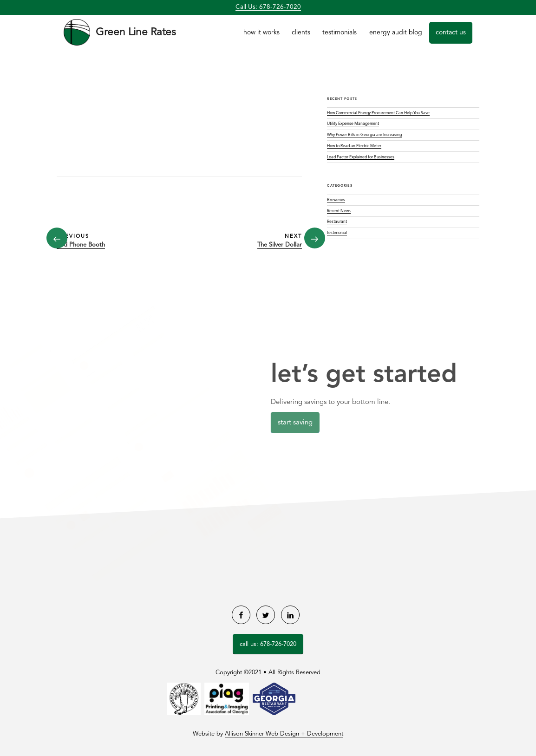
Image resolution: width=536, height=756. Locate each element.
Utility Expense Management (353, 124)
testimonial (337, 233)
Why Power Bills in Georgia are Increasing (364, 135)
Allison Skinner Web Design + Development (284, 734)
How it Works (261, 33)
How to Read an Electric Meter (354, 146)
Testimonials (340, 33)
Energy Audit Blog (396, 33)
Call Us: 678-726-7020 (268, 7)
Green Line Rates (136, 33)
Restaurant (337, 222)
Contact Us (451, 33)
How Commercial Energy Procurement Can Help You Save (378, 113)
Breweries (336, 200)
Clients (301, 33)
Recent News (339, 211)
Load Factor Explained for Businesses (361, 157)
